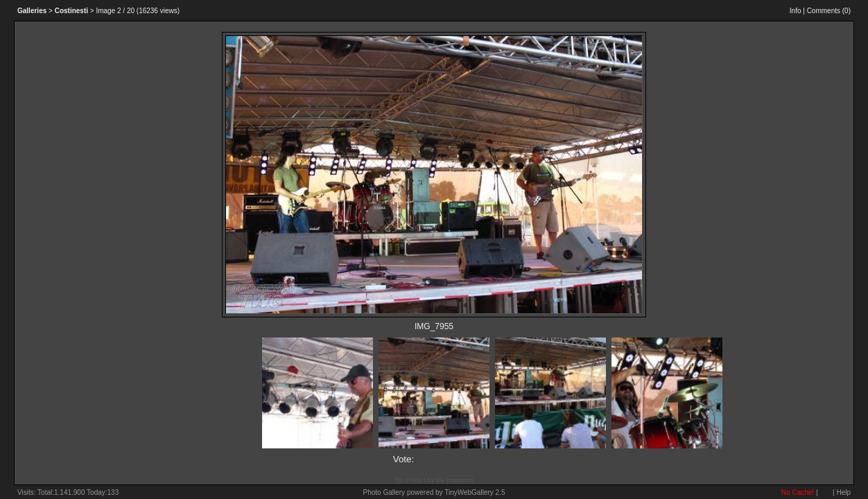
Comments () (829, 11)
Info (796, 11)
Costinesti (71, 11)
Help (843, 492)
